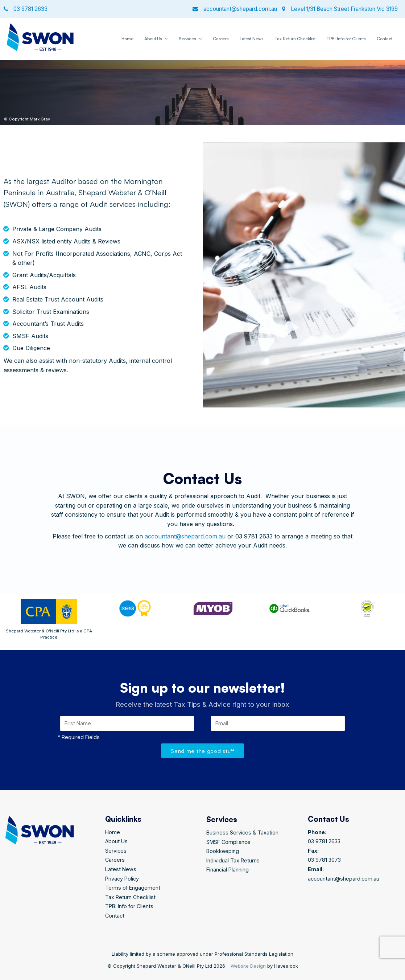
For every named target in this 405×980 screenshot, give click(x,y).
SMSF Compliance (228, 842)
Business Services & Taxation (242, 833)
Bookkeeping (223, 851)
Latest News (252, 39)
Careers (221, 39)
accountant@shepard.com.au (185, 536)
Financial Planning (228, 870)
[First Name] (127, 723)
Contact (385, 39)
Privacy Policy (122, 879)
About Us (153, 39)
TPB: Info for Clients (346, 39)
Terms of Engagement (133, 888)
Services (187, 39)
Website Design (248, 966)
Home (127, 39)
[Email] (278, 723)
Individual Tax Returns (233, 860)
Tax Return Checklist (295, 39)
